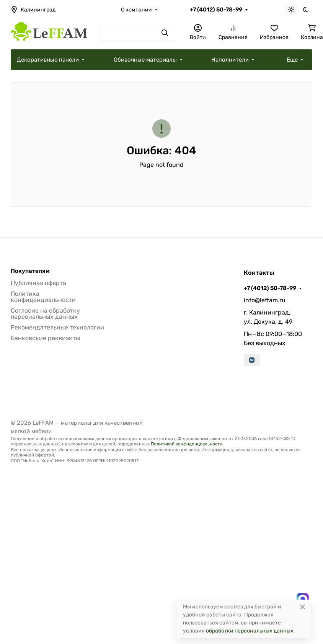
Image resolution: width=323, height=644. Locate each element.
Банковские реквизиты (45, 338)
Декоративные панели (48, 60)
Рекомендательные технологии (57, 327)
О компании (136, 10)
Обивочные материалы (145, 60)
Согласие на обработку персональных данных (45, 314)
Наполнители (230, 60)
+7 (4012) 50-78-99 (216, 10)
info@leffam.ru (265, 300)
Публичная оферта (38, 283)
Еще (292, 60)
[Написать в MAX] (303, 599)
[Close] (303, 607)
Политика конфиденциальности (43, 297)
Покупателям (30, 271)
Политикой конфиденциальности (187, 444)
